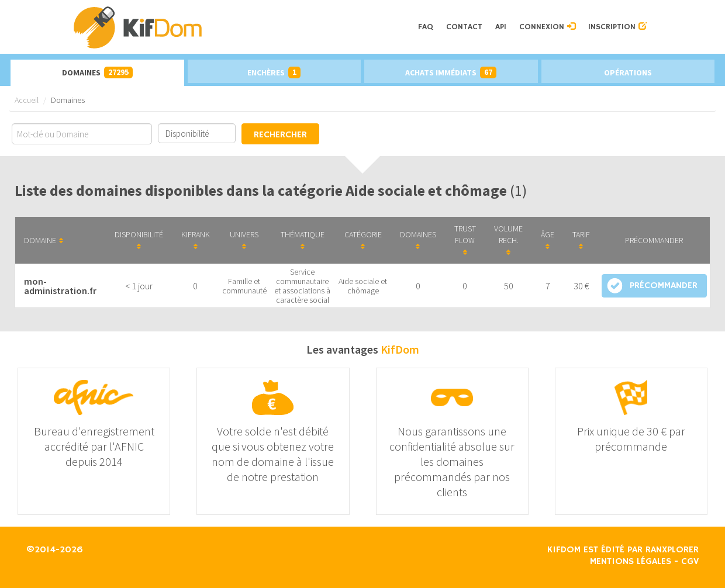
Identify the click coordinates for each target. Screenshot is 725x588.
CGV (690, 562)
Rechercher (280, 135)
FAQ (426, 27)
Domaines (97, 72)
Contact (464, 27)
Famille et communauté (244, 286)
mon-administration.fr (60, 286)
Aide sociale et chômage (363, 286)
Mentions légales (631, 562)
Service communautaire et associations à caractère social (302, 286)
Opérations (628, 72)
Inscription (617, 27)
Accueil (27, 100)
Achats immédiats (451, 72)
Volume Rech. (508, 240)
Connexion (547, 27)
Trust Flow (465, 240)
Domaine (44, 240)
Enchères (274, 72)
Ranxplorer (672, 550)
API (501, 27)
